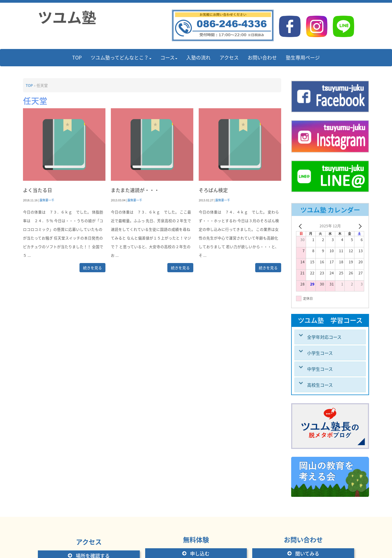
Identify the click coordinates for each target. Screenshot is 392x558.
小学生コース (320, 353)
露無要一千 (47, 200)
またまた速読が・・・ (135, 190)
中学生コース (320, 369)
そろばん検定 (213, 190)
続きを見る (92, 268)
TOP (29, 85)
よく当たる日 (38, 190)
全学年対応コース (324, 337)
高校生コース (320, 385)
